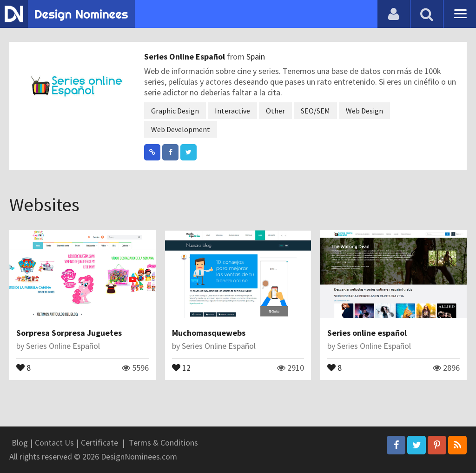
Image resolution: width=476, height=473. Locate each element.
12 (181, 367)
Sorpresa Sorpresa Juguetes (69, 333)
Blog (20, 443)
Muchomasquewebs (209, 333)
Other (275, 111)
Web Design (364, 111)
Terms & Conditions (163, 443)
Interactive (232, 111)
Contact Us (54, 443)
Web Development (181, 129)
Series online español (367, 333)
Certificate (99, 443)
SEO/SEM (315, 111)
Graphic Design (175, 111)
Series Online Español (185, 57)
